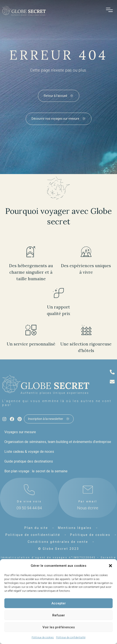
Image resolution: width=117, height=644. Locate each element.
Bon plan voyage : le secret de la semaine (36, 471)
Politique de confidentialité (71, 637)
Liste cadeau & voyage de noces (29, 452)
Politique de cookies (43, 637)
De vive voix (29, 501)
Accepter (59, 603)
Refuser (59, 615)
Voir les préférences (59, 627)
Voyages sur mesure (20, 432)
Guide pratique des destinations (29, 461)
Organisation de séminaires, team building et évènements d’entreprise (58, 442)
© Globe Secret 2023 (59, 549)
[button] (110, 566)
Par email (88, 501)
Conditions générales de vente (58, 542)
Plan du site (36, 528)
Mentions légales (75, 528)
